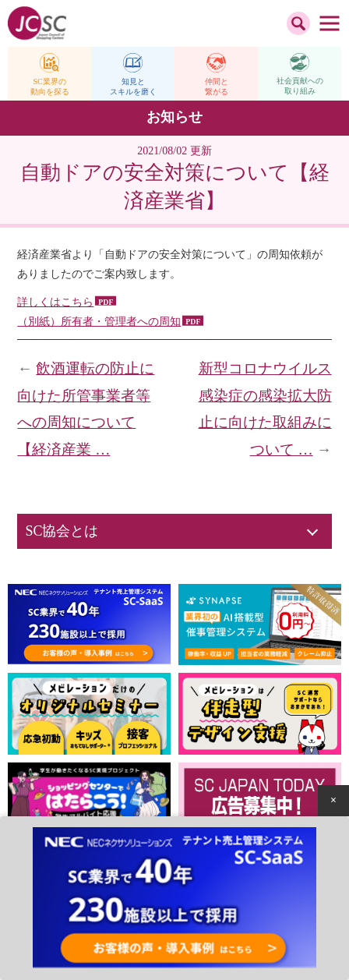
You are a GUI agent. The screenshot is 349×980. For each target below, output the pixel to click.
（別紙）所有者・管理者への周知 (99, 322)
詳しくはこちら (55, 302)
